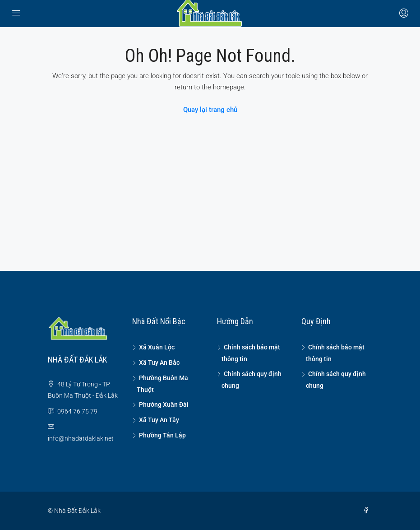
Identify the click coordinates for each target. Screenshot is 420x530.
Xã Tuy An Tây (159, 420)
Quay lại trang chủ (210, 110)
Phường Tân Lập (162, 435)
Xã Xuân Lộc (157, 347)
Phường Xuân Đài (164, 404)
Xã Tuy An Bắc (159, 363)
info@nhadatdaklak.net (81, 438)
